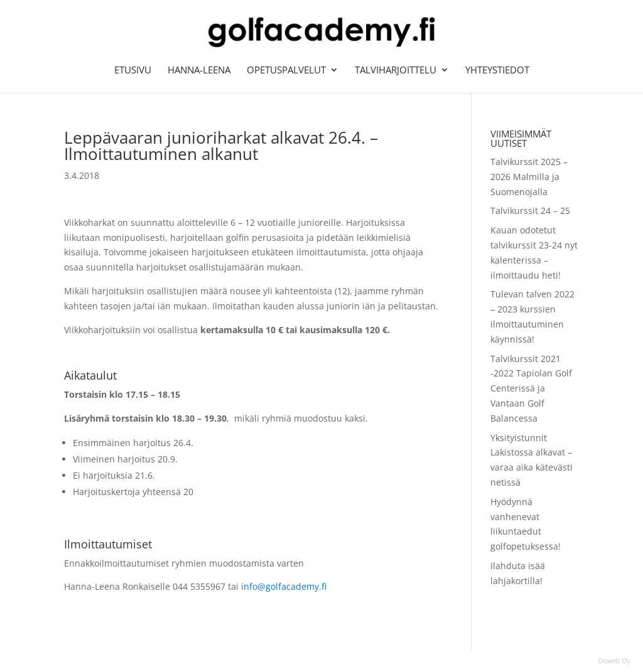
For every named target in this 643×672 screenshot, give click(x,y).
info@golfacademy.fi (284, 586)
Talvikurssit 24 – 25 (530, 211)
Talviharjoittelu (396, 71)
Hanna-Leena (199, 71)
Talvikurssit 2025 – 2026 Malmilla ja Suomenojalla (529, 177)
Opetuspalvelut (286, 71)
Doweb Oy (614, 661)
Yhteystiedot (497, 71)
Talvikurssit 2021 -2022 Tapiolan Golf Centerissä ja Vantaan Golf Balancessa (531, 388)
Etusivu (133, 71)
